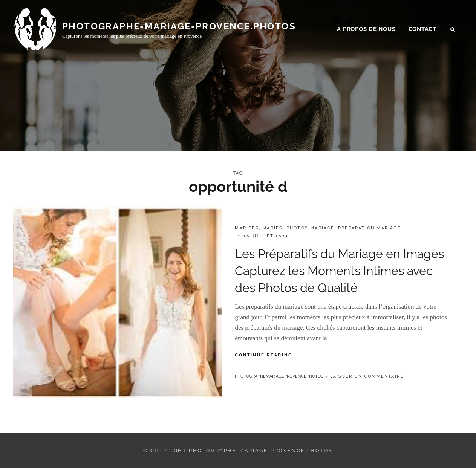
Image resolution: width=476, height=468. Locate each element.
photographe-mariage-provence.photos (179, 27)
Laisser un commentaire (367, 376)
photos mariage (311, 228)
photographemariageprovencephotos (279, 376)
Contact (422, 31)
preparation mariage (370, 228)
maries (272, 228)
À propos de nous (366, 31)
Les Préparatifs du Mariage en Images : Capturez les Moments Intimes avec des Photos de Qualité (342, 271)
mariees (247, 228)
